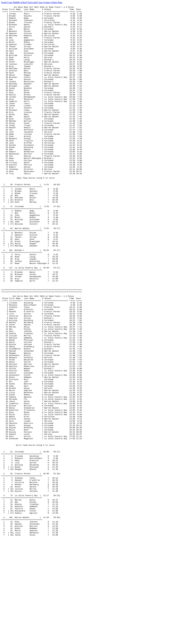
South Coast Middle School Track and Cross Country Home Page (32, 2)
